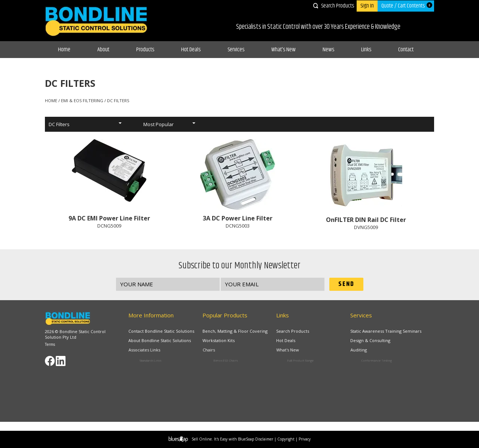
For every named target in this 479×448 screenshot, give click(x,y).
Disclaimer (264, 439)
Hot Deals (191, 50)
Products (145, 50)
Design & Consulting (372, 341)
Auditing (368, 351)
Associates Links (152, 351)
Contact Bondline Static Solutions (161, 331)
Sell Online (202, 439)
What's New (283, 50)
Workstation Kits (220, 341)
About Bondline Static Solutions (160, 341)
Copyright (286, 439)
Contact (406, 50)
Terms (50, 344)
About (103, 50)
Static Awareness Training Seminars (386, 331)
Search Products (338, 6)
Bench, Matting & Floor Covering (235, 331)
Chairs (219, 351)
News (328, 50)
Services (236, 50)
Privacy (305, 439)
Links (366, 50)
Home (64, 50)
